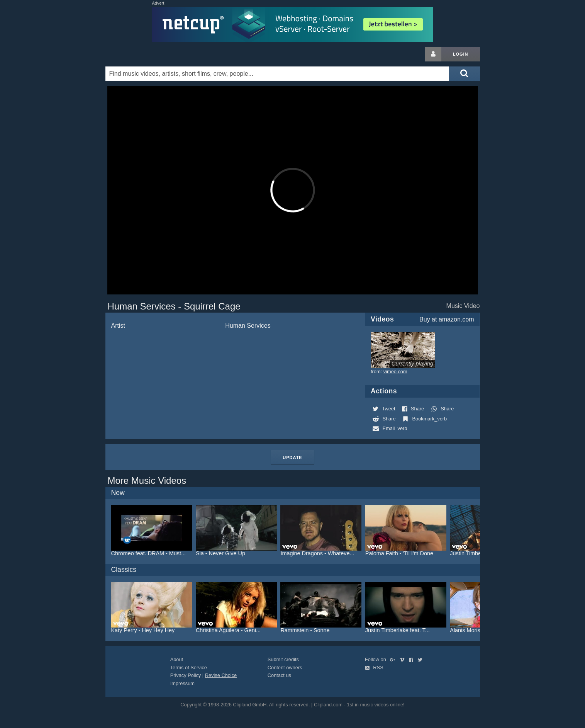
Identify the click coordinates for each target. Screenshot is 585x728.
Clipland (146, 54)
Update (292, 458)
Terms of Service (189, 668)
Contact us (279, 675)
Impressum (182, 683)
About (177, 659)
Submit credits (283, 659)
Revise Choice (221, 675)
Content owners (285, 668)
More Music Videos (147, 481)
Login (461, 54)
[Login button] (433, 54)
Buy (447, 319)
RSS (374, 668)
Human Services (248, 326)
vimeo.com (395, 372)
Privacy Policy (186, 675)
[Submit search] (464, 74)
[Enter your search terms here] (277, 74)
